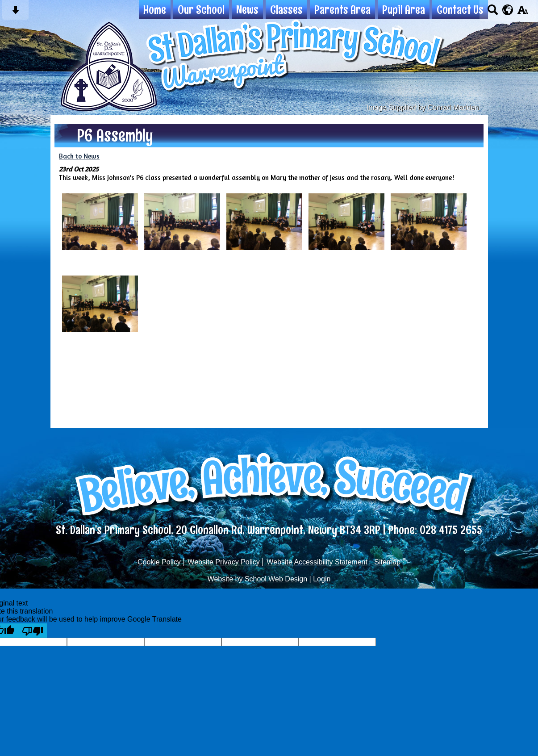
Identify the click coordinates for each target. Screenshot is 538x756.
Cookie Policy (159, 562)
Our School (201, 10)
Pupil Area (404, 10)
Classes (286, 10)
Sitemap (387, 562)
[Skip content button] (15, 13)
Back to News (79, 156)
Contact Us (460, 10)
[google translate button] (508, 10)
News (247, 10)
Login (322, 579)
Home (155, 10)
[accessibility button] (523, 13)
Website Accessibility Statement (317, 562)
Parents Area (342, 10)
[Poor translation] (33, 631)
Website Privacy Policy (224, 562)
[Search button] (493, 13)
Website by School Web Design (258, 579)
